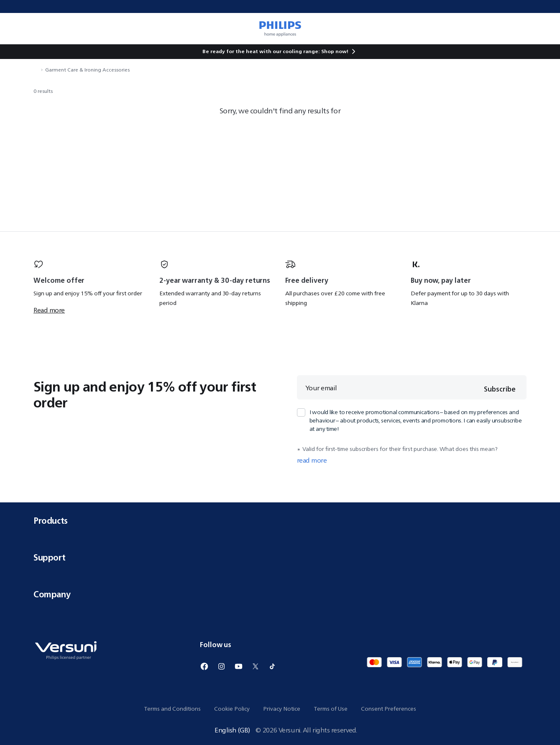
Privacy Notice (282, 709)
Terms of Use (331, 709)
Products (280, 521)
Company (280, 594)
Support (280, 557)
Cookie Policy (232, 709)
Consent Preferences (389, 709)
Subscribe (499, 389)
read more (312, 460)
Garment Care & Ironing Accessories (87, 70)
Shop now (334, 51)
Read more (49, 310)
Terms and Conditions (172, 709)
